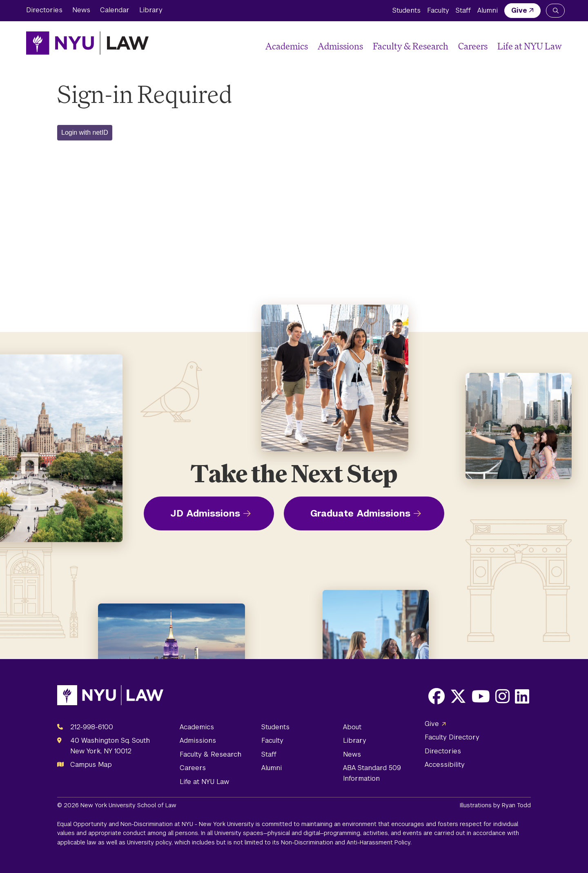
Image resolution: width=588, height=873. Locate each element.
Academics (287, 46)
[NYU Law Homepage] (87, 43)
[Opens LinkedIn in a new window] (522, 696)
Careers (473, 46)
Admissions (340, 46)
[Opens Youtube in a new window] (481, 696)
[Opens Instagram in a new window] (502, 696)
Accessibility (445, 765)
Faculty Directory (452, 737)
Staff (463, 10)
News (81, 10)
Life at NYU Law (530, 46)
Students (406, 10)
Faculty (438, 10)
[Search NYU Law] (555, 11)
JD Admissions (205, 513)
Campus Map (91, 765)
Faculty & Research (411, 46)
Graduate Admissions (360, 513)
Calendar (115, 10)
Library (151, 10)
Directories (44, 10)
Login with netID (85, 133)
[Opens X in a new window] (458, 696)
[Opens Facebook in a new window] (437, 696)
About (352, 727)
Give (519, 10)
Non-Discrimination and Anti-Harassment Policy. (346, 842)
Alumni (488, 10)
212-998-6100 (92, 727)
